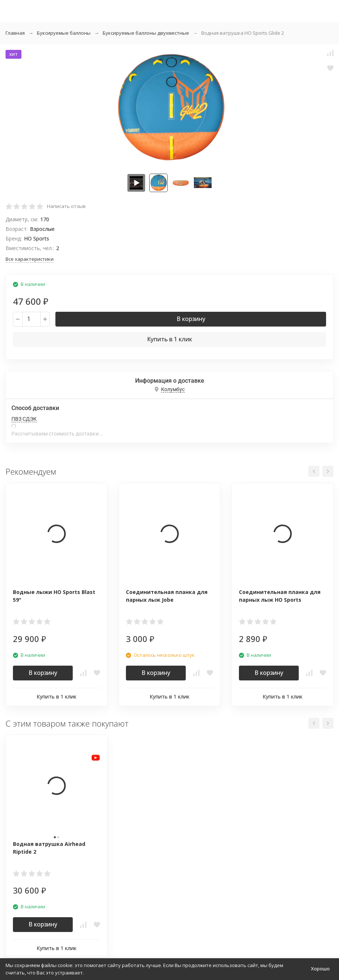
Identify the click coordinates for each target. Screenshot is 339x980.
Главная (15, 33)
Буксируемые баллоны (64, 33)
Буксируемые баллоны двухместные (146, 33)
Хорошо (320, 969)
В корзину (191, 319)
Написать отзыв (66, 206)
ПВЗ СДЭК (24, 419)
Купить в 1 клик (169, 339)
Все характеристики (30, 259)
